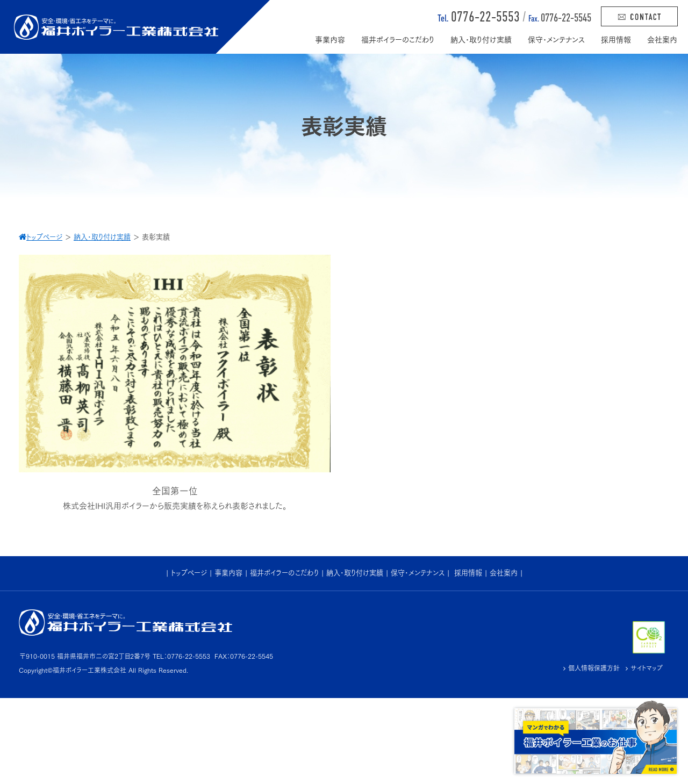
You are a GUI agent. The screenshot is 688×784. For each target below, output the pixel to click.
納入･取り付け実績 (355, 573)
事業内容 (228, 573)
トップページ (189, 573)
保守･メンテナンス (418, 573)
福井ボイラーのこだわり (284, 573)
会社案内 (504, 573)
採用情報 (468, 573)
